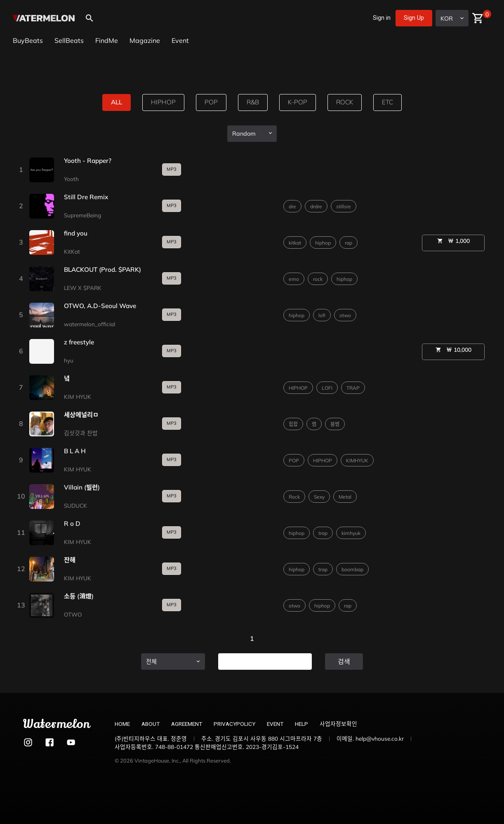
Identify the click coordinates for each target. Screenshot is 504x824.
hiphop (163, 102)
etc (390, 102)
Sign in (382, 18)
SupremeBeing (82, 215)
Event (180, 40)
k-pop (298, 102)
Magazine (145, 40)
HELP (301, 724)
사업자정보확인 (338, 724)
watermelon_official (89, 324)
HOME (122, 724)
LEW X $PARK (83, 288)
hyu (69, 360)
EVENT (275, 724)
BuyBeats (28, 40)
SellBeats (69, 40)
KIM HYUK (78, 397)
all (115, 102)
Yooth (71, 179)
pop (210, 102)
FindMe (107, 40)
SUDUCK (75, 505)
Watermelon (57, 724)
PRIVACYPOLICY (234, 724)
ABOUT (151, 724)
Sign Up (414, 18)
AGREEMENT (187, 724)
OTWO (73, 614)
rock (346, 102)
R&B (252, 102)
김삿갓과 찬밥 (81, 433)
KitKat (72, 251)
